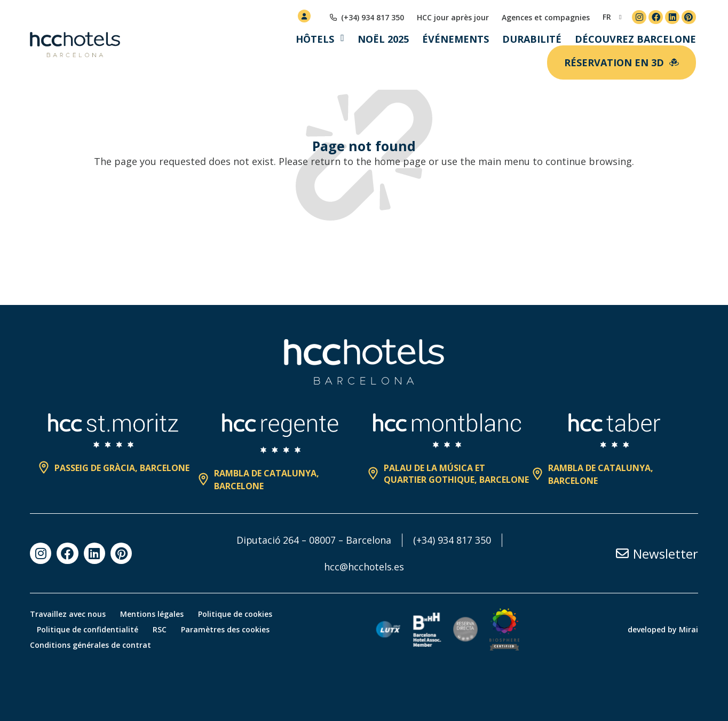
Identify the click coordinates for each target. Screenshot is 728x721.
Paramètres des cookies (230, 629)
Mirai (689, 629)
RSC (162, 629)
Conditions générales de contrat (90, 645)
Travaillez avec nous (68, 614)
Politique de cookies (238, 614)
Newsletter (666, 554)
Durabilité (532, 39)
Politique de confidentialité (89, 629)
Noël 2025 (383, 39)
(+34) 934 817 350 (454, 540)
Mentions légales (153, 614)
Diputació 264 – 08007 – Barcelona (314, 540)
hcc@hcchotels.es (364, 567)
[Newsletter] (622, 553)
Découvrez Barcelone (635, 39)
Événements (456, 39)
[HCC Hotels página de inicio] (75, 45)
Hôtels (315, 39)
